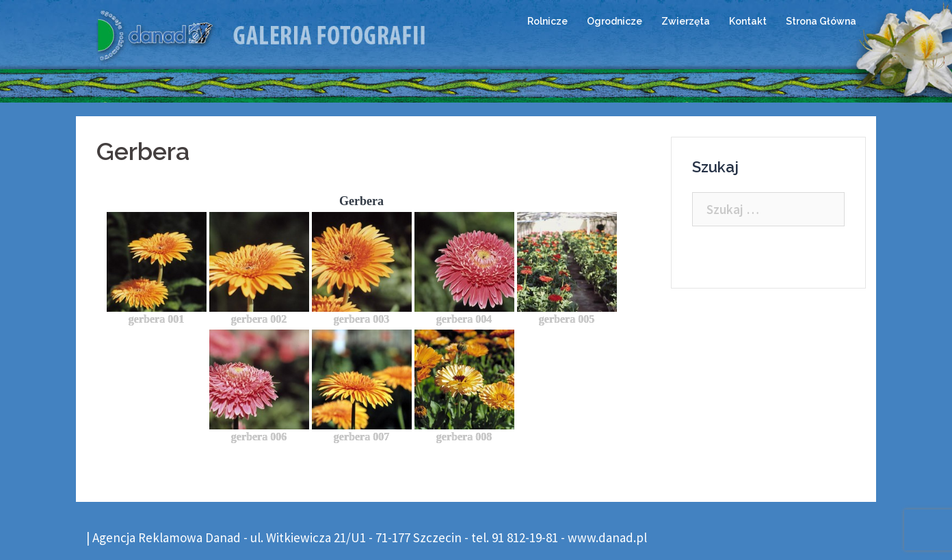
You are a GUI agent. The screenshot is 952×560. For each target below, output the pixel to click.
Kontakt (748, 21)
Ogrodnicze (614, 21)
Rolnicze (547, 21)
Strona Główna (821, 21)
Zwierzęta (686, 21)
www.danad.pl (607, 537)
